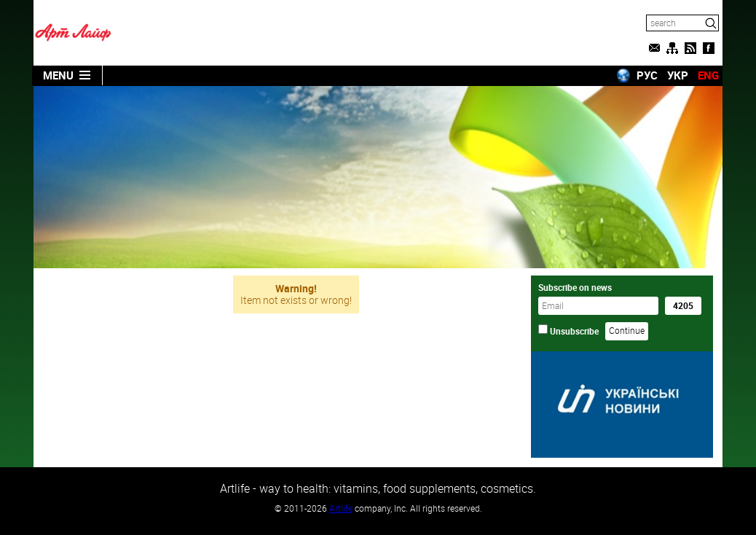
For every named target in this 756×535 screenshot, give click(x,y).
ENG (708, 75)
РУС (647, 75)
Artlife (341, 508)
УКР (678, 75)
